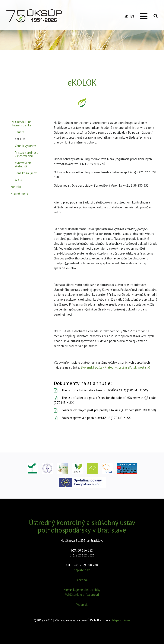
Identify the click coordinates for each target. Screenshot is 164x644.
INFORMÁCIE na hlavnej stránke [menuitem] (21, 124)
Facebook (82, 580)
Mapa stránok (121, 620)
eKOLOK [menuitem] (20, 139)
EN (132, 16)
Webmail (82, 605)
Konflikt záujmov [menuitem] (26, 173)
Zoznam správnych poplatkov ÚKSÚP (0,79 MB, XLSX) (93, 418)
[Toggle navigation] (144, 16)
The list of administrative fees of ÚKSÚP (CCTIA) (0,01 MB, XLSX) (101, 390)
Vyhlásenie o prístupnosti (82, 595)
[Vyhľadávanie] (156, 16)
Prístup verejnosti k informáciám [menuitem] (27, 154)
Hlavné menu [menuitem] (19, 194)
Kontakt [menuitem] (16, 187)
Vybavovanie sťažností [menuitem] (23, 165)
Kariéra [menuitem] (20, 132)
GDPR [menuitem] (19, 180)
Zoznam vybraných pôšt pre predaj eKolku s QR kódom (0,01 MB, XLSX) (105, 410)
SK (126, 16)
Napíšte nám (82, 570)
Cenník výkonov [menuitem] (25, 146)
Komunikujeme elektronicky (82, 590)
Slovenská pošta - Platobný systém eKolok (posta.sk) (115, 367)
